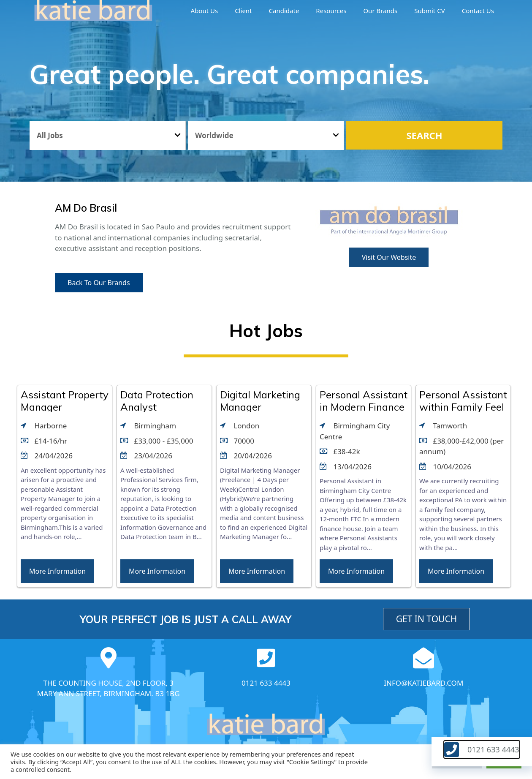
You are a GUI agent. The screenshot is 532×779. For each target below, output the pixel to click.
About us (205, 11)
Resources (331, 11)
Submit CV (429, 11)
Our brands (380, 11)
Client (243, 11)
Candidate (284, 11)
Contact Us (478, 11)
